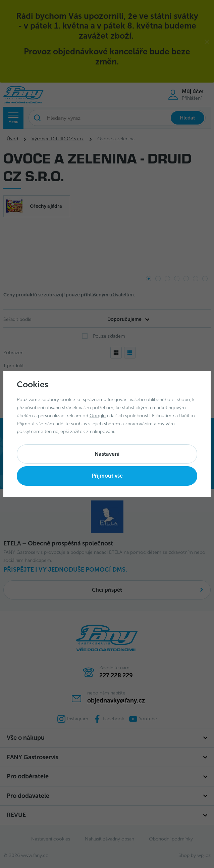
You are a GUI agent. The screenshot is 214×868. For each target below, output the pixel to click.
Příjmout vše (107, 476)
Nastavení (107, 454)
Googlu (98, 416)
